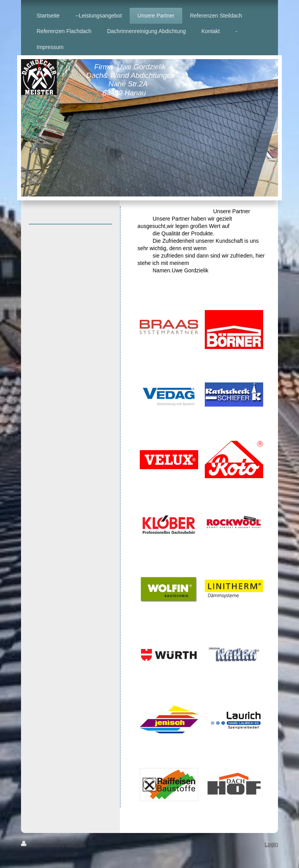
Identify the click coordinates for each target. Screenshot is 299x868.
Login (271, 844)
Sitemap (76, 844)
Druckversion (42, 844)
